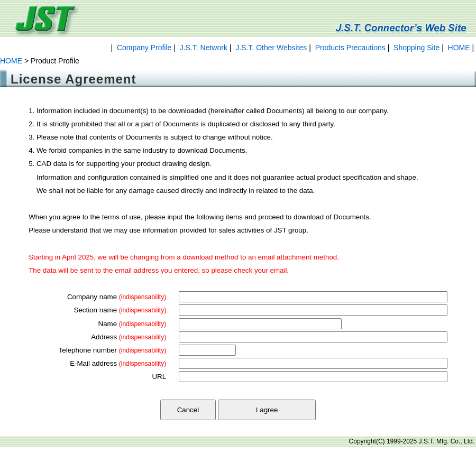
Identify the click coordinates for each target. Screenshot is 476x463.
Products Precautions (350, 48)
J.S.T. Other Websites (271, 48)
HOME (459, 48)
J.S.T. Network (204, 48)
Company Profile (144, 48)
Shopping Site (416, 48)
